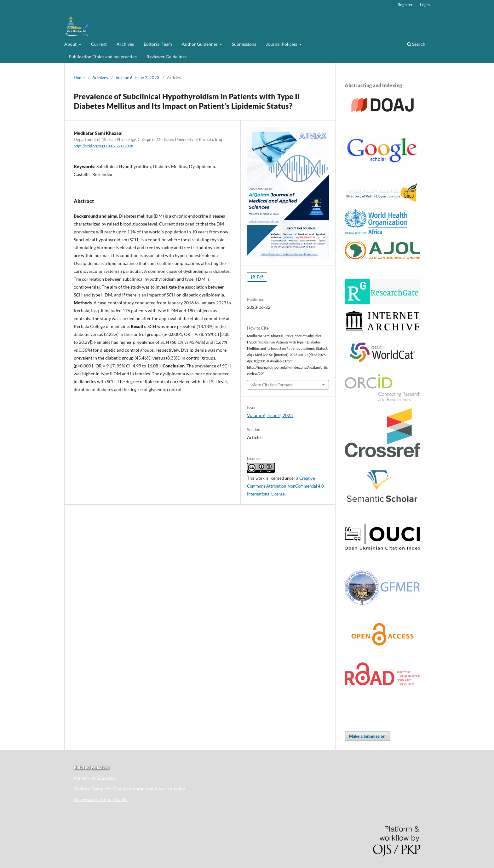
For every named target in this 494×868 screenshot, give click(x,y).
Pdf (259, 277)
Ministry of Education (95, 778)
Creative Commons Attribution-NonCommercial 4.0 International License (285, 486)
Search (416, 44)
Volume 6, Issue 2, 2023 (138, 78)
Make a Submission (367, 736)
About (71, 44)
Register (405, 5)
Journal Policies (282, 44)
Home (79, 78)
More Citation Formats (272, 385)
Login (425, 5)
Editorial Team (158, 44)
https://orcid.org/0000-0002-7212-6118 (103, 146)
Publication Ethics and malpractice (103, 57)
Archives (125, 44)
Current (99, 44)
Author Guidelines (200, 44)
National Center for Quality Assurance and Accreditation (129, 789)
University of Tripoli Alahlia (101, 799)
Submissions (244, 44)
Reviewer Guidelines (167, 57)
